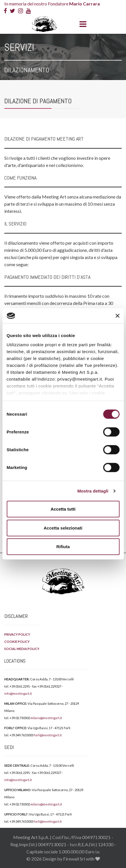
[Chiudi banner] (117, 316)
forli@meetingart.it (48, 735)
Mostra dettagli (93, 491)
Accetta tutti (63, 509)
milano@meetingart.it (46, 718)
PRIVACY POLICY (17, 634)
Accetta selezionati (63, 528)
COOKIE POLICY (17, 642)
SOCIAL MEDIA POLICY (22, 649)
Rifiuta (63, 547)
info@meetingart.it (18, 693)
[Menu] (82, 24)
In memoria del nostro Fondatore (52, 4)
